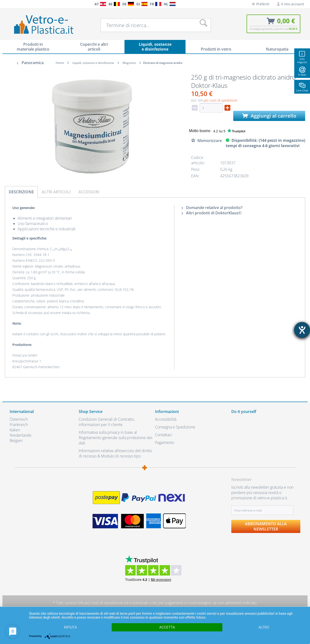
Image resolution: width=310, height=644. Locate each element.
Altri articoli (56, 192)
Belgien (16, 441)
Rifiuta (70, 627)
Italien (15, 430)
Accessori (89, 192)
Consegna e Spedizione (175, 427)
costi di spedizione (107, 603)
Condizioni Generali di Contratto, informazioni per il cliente (107, 422)
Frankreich (19, 425)
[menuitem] (12, 4)
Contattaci (164, 435)
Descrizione (21, 192)
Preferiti (260, 4)
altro (264, 627)
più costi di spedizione (221, 100)
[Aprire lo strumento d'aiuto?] (302, 330)
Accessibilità (166, 419)
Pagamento (165, 442)
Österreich (19, 419)
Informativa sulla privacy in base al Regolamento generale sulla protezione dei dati (116, 438)
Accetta (167, 627)
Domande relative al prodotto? (212, 208)
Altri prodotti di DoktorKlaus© (212, 213)
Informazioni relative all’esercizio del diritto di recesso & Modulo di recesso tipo (115, 453)
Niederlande (21, 435)
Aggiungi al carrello (269, 116)
